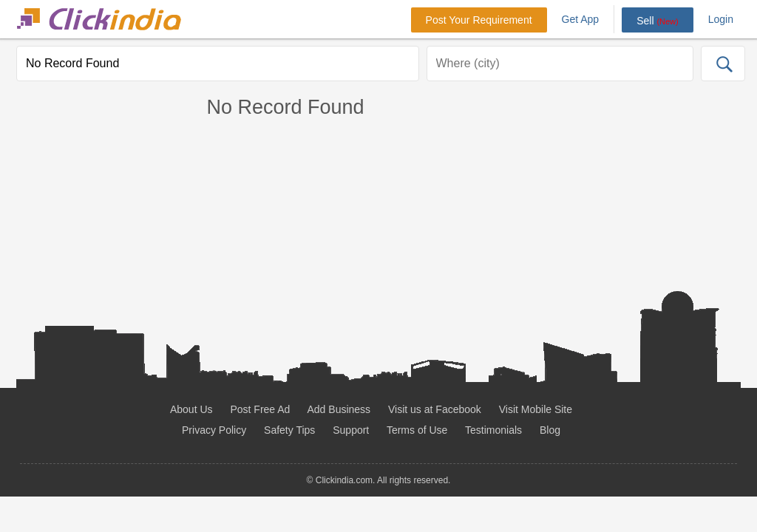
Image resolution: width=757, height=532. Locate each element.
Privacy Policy (214, 430)
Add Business (339, 409)
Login (721, 19)
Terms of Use (417, 430)
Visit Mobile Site (536, 409)
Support (351, 430)
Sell (658, 21)
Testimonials (493, 430)
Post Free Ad (260, 409)
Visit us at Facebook (435, 409)
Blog (550, 430)
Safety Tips (289, 430)
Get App (581, 19)
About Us (191, 409)
